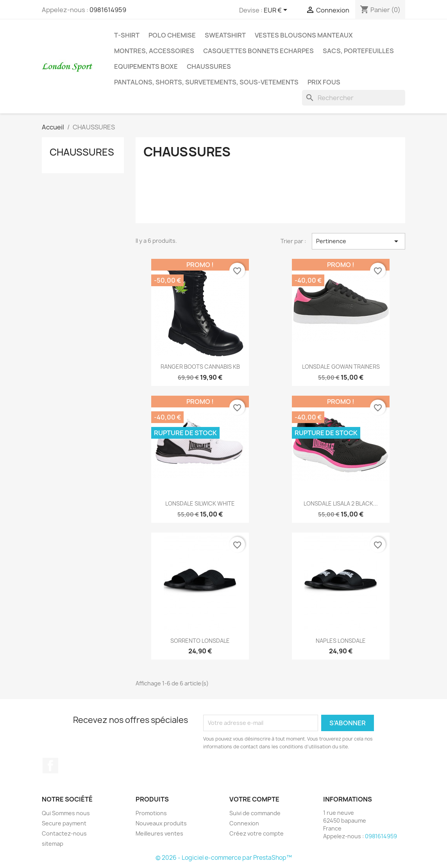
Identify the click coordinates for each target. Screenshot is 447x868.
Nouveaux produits (161, 823)
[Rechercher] (354, 98)
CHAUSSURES (209, 66)
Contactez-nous (64, 833)
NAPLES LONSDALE (341, 641)
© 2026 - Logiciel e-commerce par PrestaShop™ (224, 858)
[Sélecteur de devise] (277, 11)
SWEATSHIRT (225, 35)
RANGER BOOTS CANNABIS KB (200, 367)
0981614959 (108, 10)
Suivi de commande (255, 813)
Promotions (151, 813)
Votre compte (254, 799)
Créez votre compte (257, 833)
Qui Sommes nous (66, 813)
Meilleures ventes (159, 833)
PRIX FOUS (324, 82)
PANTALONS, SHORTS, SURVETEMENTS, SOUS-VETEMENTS (206, 82)
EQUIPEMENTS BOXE (146, 66)
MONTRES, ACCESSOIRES (154, 51)
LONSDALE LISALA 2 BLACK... (341, 503)
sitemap (53, 844)
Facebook (50, 766)
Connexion (244, 823)
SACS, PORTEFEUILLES (358, 51)
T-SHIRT (127, 35)
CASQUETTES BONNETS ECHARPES (258, 51)
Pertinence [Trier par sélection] (358, 241)
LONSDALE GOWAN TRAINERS (341, 367)
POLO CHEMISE (172, 35)
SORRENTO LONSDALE (200, 641)
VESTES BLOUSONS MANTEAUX (304, 35)
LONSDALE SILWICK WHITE (200, 503)
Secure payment (64, 823)
